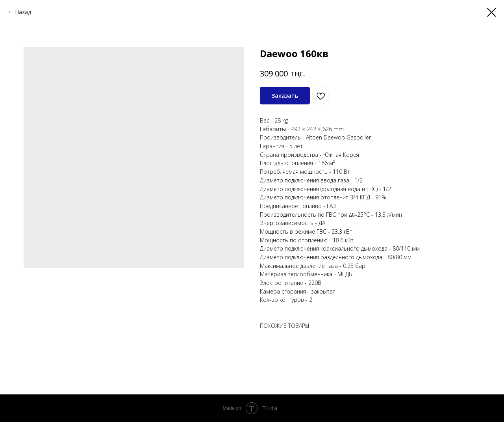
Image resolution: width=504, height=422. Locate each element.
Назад (23, 12)
